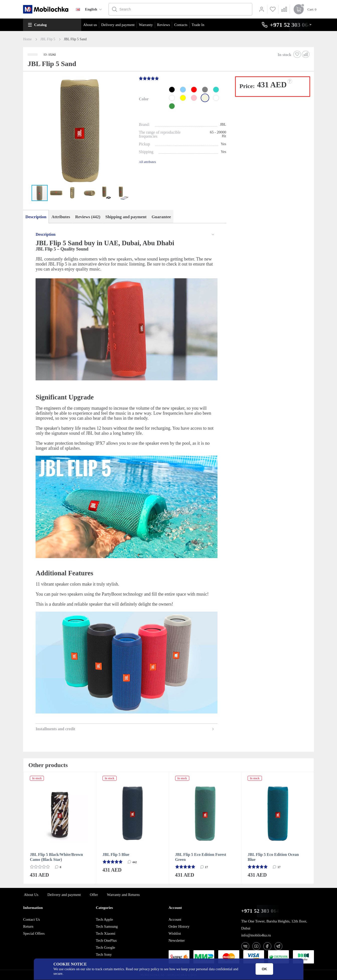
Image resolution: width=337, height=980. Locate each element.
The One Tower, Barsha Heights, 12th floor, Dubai (274, 925)
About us (90, 25)
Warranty (146, 25)
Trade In (198, 25)
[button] (80, 131)
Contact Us (31, 919)
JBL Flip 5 (48, 39)
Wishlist (175, 933)
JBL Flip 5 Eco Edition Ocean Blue (273, 857)
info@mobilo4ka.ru (256, 935)
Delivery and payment (118, 25)
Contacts (181, 25)
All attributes (147, 162)
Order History (179, 926)
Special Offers (34, 933)
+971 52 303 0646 (262, 911)
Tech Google (105, 947)
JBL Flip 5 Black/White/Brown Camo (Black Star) (56, 857)
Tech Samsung (107, 926)
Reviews (164, 25)
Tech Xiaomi (105, 933)
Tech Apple (104, 919)
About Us (31, 895)
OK (264, 969)
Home (27, 39)
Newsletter (177, 940)
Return (28, 926)
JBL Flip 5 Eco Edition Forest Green (201, 857)
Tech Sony (104, 954)
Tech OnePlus (106, 940)
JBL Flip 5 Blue (116, 854)
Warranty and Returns (123, 895)
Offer (94, 895)
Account (175, 919)
